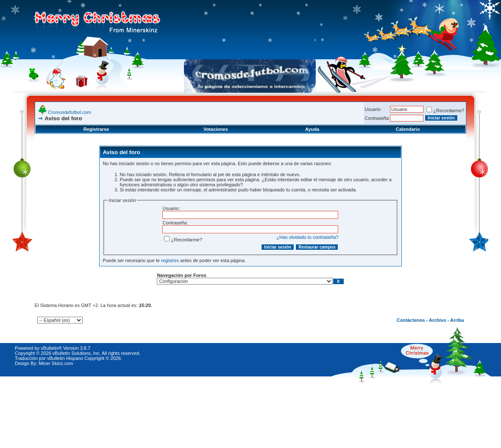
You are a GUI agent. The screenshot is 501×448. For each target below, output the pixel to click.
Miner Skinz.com (56, 363)
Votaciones (216, 129)
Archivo (438, 320)
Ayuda (312, 129)
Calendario (408, 129)
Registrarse (96, 129)
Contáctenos (411, 320)
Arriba (457, 320)
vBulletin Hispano (65, 358)
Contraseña (377, 118)
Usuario (373, 109)
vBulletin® (51, 348)
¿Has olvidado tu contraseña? (307, 237)
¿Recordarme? (445, 111)
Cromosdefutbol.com (70, 112)
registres (170, 260)
